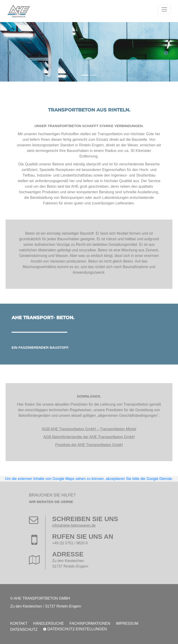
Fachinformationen (90, 623)
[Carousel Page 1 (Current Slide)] (85, 75)
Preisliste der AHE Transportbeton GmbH (89, 445)
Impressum (127, 623)
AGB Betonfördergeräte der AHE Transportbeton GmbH (89, 437)
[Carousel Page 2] (93, 75)
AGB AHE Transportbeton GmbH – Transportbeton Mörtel (89, 429)
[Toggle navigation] (164, 9)
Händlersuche (48, 623)
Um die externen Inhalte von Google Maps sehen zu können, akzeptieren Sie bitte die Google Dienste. (89, 479)
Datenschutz (24, 629)
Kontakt (19, 623)
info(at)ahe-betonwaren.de (74, 525)
